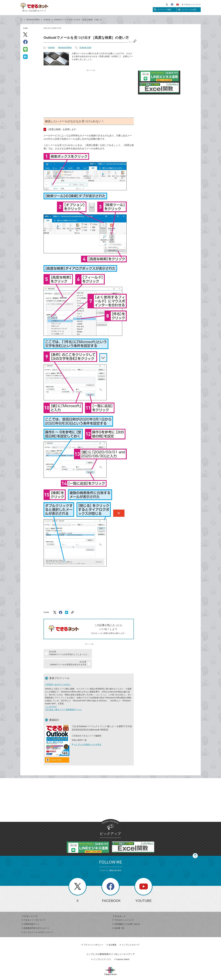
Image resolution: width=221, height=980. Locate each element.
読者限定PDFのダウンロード (35, 918)
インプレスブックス (101, 949)
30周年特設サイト (31, 914)
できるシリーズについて (33, 910)
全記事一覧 (118, 918)
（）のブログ (51, 696)
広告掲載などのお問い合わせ (126, 914)
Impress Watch (122, 949)
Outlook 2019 (85, 48)
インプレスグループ (130, 935)
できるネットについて (191, 5)
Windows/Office (33, 20)
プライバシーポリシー (92, 935)
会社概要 (112, 935)
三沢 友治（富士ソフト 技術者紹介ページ (63, 699)
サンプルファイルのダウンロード (37, 922)
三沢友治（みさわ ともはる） (58, 674)
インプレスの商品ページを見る (87, 734)
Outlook (47, 20)
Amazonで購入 (56, 750)
